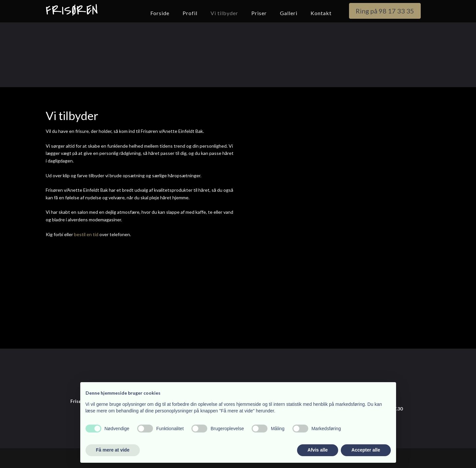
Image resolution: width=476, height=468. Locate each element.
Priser (259, 13)
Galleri (289, 13)
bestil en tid (86, 234)
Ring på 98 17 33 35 (385, 11)
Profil (190, 13)
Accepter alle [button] (366, 450)
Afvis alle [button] (318, 450)
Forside (160, 13)
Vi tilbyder (224, 13)
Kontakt (321, 13)
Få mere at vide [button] (113, 450)
